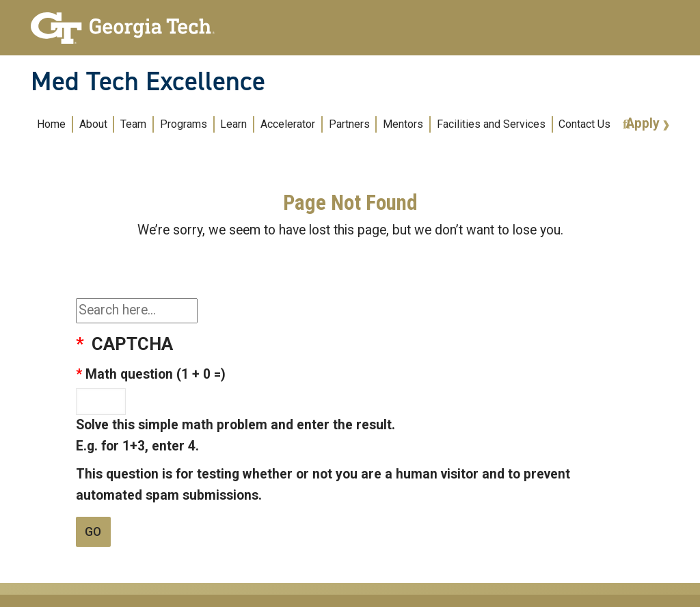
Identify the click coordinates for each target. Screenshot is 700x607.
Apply (645, 123)
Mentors (403, 124)
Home (51, 124)
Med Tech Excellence (148, 81)
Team (133, 124)
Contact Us (584, 124)
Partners (349, 124)
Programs (184, 124)
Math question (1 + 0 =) (156, 374)
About (93, 124)
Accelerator (288, 124)
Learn (233, 124)
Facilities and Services (491, 124)
